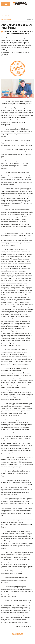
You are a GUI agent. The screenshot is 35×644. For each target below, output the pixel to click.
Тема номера (6, 20)
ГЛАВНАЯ (5, 16)
